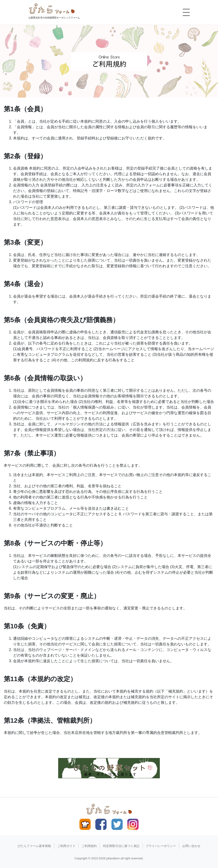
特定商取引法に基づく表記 (121, 846)
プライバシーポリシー (161, 846)
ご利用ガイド (66, 846)
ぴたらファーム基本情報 (34, 846)
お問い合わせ (191, 846)
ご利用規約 (89, 846)
